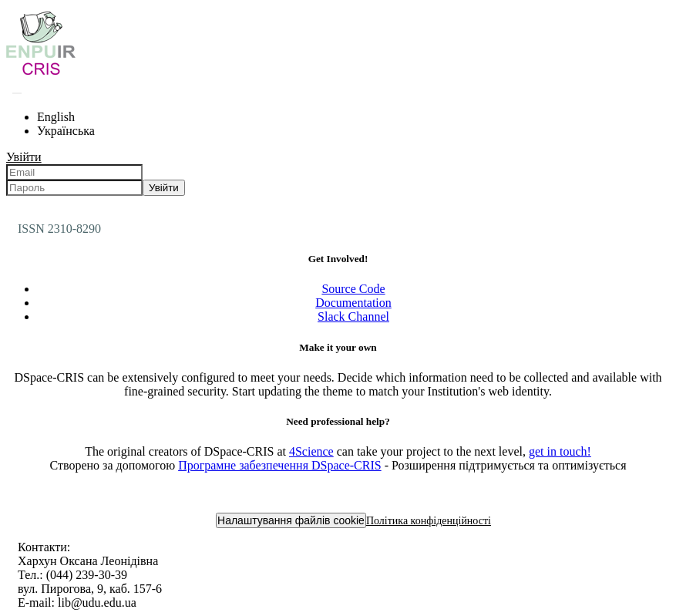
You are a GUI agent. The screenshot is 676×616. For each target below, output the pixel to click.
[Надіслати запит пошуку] (17, 93)
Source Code (353, 289)
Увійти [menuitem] (24, 157)
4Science (311, 451)
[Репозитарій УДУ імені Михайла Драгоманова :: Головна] (41, 74)
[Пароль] (74, 188)
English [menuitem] (56, 117)
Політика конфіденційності (429, 521)
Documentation (353, 303)
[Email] (74, 172)
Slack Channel (353, 316)
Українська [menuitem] (66, 131)
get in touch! (560, 451)
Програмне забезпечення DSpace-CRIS (280, 465)
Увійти (164, 188)
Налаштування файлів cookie (291, 520)
